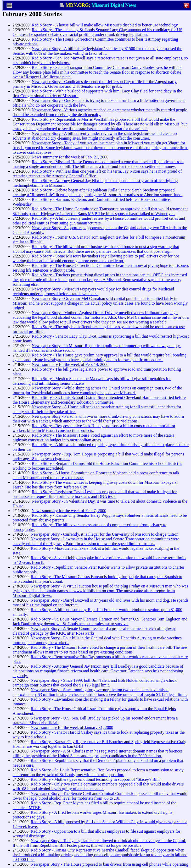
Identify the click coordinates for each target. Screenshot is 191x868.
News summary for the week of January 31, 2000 (72, 727)
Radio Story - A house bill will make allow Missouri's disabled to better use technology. (105, 25)
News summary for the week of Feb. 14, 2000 (70, 364)
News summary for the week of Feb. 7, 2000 (69, 511)
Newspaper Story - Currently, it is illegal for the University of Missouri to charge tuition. (105, 534)
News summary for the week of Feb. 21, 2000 (70, 157)
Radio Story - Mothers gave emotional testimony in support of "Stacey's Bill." (96, 779)
